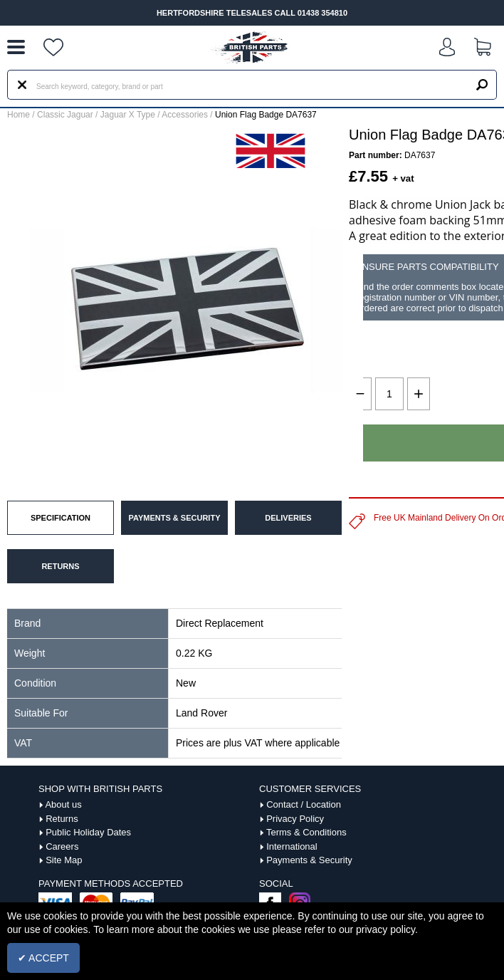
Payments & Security (309, 860)
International (292, 846)
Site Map (64, 860)
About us (63, 804)
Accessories (185, 115)
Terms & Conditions (306, 832)
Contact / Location (304, 804)
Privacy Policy (295, 819)
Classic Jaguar (65, 115)
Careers (62, 846)
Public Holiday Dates (88, 832)
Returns (62, 819)
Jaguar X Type (128, 115)
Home (19, 115)
